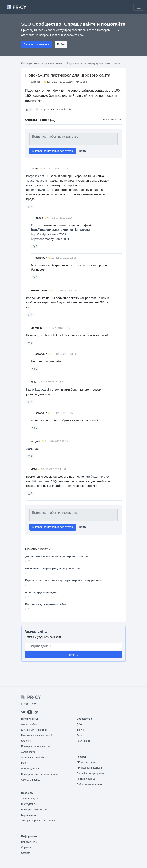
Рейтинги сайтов (86, 779)
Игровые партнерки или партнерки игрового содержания (63, 580)
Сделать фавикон (31, 780)
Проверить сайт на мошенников (39, 774)
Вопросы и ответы (52, 63)
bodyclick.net (35, 176)
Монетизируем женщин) (41, 592)
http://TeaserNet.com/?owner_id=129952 (60, 230)
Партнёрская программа (91, 773)
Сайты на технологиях (89, 784)
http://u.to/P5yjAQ (97, 477)
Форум (80, 730)
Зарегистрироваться (36, 44)
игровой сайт (64, 110)
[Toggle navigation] (139, 7)
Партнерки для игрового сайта (46, 604)
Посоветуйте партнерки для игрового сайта (54, 569)
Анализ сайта (36, 631)
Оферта (26, 853)
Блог (79, 735)
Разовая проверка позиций (36, 735)
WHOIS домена (30, 769)
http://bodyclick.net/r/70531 (49, 234)
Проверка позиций (35, 810)
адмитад (32, 448)
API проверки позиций (89, 768)
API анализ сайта (87, 762)
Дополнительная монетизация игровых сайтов (56, 556)
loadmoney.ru (36, 190)
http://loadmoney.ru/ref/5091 (50, 239)
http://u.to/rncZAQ (45, 481)
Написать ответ (112, 120)
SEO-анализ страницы (34, 730)
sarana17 (36, 82)
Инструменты (29, 804)
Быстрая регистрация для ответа (53, 151)
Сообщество (29, 63)
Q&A (79, 724)
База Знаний (84, 741)
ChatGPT (26, 741)
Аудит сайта (28, 752)
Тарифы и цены (30, 799)
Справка (26, 848)
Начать (74, 655)
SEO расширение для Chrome (38, 821)
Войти (61, 44)
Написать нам (29, 842)
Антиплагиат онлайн (33, 758)
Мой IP (25, 763)
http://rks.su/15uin (38, 389)
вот (29, 298)
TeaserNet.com (37, 180)
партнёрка (47, 110)
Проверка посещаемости (35, 746)
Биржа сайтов (29, 815)
